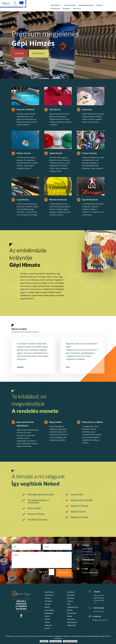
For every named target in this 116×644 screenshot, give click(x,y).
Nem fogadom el (56, 641)
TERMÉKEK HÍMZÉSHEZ (86, 5)
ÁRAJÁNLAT (67, 9)
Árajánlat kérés (73, 607)
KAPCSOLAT (77, 9)
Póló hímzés (55, 110)
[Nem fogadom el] (113, 639)
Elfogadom (44, 641)
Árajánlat (39, 53)
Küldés (64, 573)
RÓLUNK (99, 5)
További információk (70, 641)
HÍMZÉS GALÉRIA (70, 5)
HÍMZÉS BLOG (56, 9)
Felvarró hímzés (89, 153)
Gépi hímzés (49, 592)
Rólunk (19, 53)
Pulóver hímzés (24, 153)
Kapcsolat (71, 619)
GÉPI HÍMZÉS (55, 5)
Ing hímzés (87, 110)
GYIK (69, 604)
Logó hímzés (23, 200)
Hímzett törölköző (25, 110)
